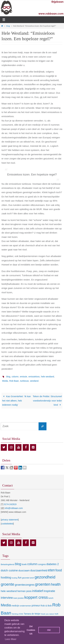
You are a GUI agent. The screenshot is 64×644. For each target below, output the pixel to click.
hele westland (48, 377)
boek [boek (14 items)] (24, 564)
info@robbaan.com (14, 508)
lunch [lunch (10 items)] (51, 598)
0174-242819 (10, 504)
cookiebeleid (7, 524)
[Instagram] (11, 447)
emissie (23, 377)
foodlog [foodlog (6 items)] (14, 578)
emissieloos (34, 377)
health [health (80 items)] (56, 584)
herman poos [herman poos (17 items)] (24, 591)
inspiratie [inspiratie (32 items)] (49, 591)
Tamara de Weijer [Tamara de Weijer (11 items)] (32, 614)
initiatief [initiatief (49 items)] (38, 591)
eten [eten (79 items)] (51, 570)
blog (8, 26)
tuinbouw (24, 381)
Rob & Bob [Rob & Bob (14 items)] (46, 606)
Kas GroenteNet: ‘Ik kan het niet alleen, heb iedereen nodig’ (16, 401)
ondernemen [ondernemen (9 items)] (25, 606)
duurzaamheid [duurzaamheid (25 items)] (39, 570)
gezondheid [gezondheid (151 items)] (45, 577)
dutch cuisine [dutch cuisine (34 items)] (9, 570)
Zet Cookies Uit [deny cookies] (31, 630)
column (15, 377)
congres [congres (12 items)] (42, 564)
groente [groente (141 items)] (7, 584)
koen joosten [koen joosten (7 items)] (19, 598)
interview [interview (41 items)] (7, 598)
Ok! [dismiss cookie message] (49, 630)
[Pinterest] (33, 447)
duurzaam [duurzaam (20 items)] (24, 571)
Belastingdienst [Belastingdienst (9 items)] (8, 564)
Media (5, 381)
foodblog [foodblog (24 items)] (6, 578)
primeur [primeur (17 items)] (36, 605)
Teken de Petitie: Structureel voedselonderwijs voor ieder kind (47, 401)
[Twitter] (4, 447)
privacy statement (10, 520)
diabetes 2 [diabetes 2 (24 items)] (52, 564)
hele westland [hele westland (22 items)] (9, 591)
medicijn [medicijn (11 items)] (15, 606)
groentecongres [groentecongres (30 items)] (25, 585)
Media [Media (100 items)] (6, 605)
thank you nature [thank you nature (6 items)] (48, 614)
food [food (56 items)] (59, 570)
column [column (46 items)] (32, 564)
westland (34, 381)
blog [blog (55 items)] (18, 564)
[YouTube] (18, 447)
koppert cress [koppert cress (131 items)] (36, 597)
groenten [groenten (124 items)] (43, 584)
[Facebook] (26, 447)
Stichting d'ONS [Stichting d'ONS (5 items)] (17, 614)
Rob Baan (14, 381)
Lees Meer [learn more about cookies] (11, 639)
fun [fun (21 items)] (20, 578)
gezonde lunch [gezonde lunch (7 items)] (28, 578)
